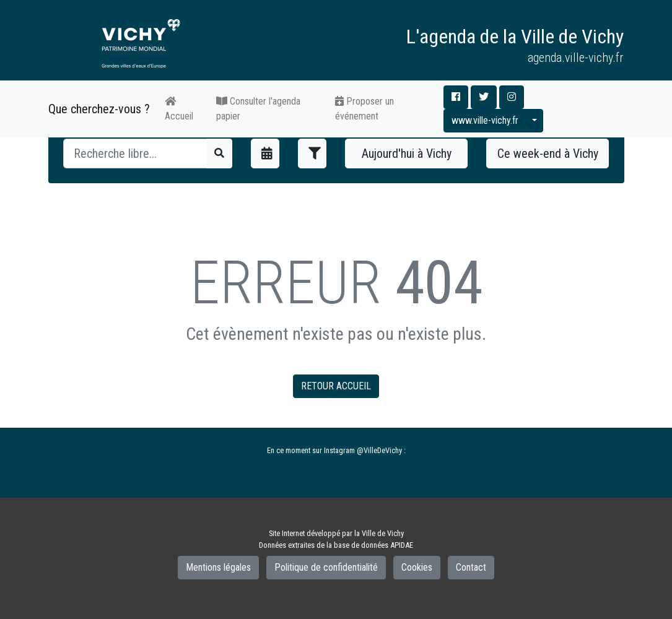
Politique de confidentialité (326, 567)
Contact (471, 567)
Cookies (417, 567)
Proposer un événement (364, 109)
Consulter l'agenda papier (258, 109)
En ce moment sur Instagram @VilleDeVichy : (336, 450)
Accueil (179, 109)
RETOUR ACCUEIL (336, 386)
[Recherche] (135, 154)
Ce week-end (548, 154)
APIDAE (402, 545)
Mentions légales (218, 567)
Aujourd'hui (407, 154)
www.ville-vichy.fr (485, 120)
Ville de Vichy (383, 533)
